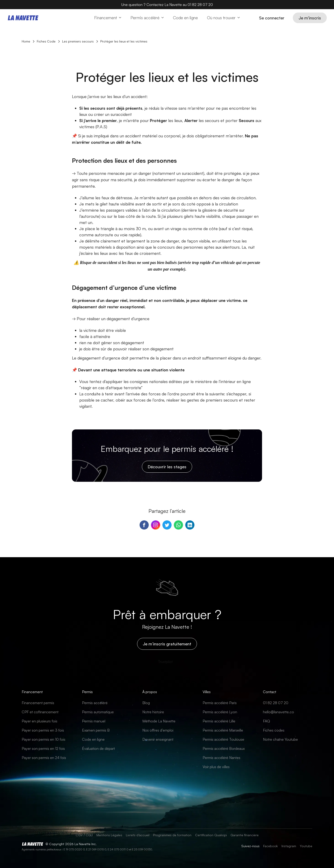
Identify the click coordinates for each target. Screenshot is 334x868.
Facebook (270, 846)
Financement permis (38, 703)
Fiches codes (274, 730)
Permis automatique (98, 712)
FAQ (266, 721)
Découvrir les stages (167, 467)
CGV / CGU (84, 835)
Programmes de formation (172, 835)
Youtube (306, 846)
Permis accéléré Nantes (221, 758)
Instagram (289, 846)
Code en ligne (93, 739)
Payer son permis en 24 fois (44, 758)
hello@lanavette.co (278, 712)
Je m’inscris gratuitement (167, 644)
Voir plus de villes (216, 767)
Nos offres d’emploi (158, 730)
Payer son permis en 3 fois (43, 730)
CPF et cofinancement (40, 712)
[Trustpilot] (165, 662)
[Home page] (23, 18)
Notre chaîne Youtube (280, 739)
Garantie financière (245, 835)
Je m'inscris (310, 18)
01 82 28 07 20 (276, 703)
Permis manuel (94, 721)
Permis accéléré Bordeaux (224, 748)
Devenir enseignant (158, 739)
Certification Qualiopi (211, 835)
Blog (146, 703)
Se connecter (272, 18)
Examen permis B (96, 730)
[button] (108, 18)
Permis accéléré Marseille (223, 730)
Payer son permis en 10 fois (44, 739)
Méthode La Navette (159, 721)
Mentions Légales (109, 835)
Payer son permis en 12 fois (43, 748)
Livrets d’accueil (138, 835)
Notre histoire (153, 712)
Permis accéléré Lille (219, 721)
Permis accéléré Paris (220, 703)
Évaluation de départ (98, 748)
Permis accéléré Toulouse (223, 739)
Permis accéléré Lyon (220, 712)
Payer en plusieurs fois (40, 721)
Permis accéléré (95, 703)
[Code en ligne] (185, 18)
